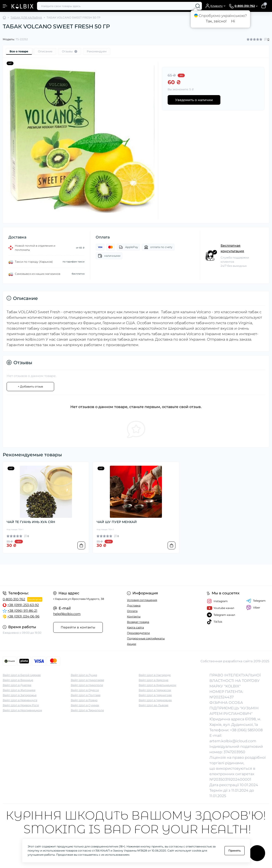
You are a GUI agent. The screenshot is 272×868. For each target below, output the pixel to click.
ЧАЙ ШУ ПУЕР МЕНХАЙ (117, 522)
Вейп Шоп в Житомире (19, 690)
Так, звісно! (216, 21)
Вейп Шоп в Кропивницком (22, 710)
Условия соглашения (142, 600)
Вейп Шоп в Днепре (17, 685)
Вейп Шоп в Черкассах (155, 690)
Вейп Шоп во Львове (153, 705)
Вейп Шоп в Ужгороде (155, 675)
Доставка (134, 605)
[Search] (198, 6)
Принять (235, 851)
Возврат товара (138, 622)
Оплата (132, 611)
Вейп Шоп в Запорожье (20, 695)
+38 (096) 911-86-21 (22, 611)
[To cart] (81, 545)
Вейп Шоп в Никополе (87, 685)
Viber (253, 608)
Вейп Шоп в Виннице (18, 680)
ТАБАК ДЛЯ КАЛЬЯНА (26, 17)
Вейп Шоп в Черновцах (155, 700)
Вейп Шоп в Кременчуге (20, 700)
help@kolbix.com (67, 614)
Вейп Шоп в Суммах (85, 705)
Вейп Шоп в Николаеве (87, 680)
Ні (233, 21)
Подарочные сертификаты (146, 638)
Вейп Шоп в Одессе (85, 690)
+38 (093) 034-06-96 (23, 616)
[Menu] (5, 6)
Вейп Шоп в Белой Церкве (22, 675)
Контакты (134, 616)
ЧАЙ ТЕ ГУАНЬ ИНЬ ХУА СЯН (31, 522)
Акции (132, 644)
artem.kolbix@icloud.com (233, 741)
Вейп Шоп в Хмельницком (157, 685)
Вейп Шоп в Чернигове (155, 695)
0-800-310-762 (14, 599)
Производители (138, 633)
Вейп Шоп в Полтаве (86, 695)
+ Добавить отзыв (30, 386)
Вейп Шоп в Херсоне (153, 680)
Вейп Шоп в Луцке (84, 675)
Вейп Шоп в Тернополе (87, 710)
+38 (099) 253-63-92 (23, 605)
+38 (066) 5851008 (246, 730)
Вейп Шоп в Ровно (84, 700)
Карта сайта (135, 627)
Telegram (256, 601)
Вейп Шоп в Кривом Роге (21, 705)
